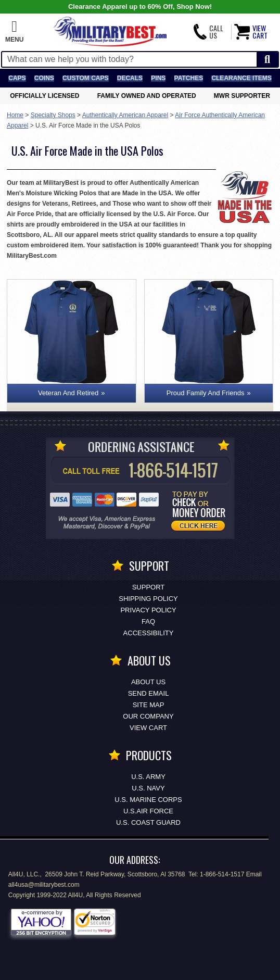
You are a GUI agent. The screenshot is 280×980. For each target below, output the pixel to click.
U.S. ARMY (148, 777)
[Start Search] (267, 60)
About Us (148, 682)
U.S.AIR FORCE (148, 811)
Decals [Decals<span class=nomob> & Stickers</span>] (130, 78)
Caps (17, 78)
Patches (189, 78)
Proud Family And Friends (206, 393)
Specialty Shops (53, 115)
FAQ (148, 621)
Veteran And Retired (68, 393)
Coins (44, 78)
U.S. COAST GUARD (148, 822)
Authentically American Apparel (125, 115)
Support (149, 587)
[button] (14, 32)
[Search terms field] (129, 59)
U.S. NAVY (148, 788)
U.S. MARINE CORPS (148, 800)
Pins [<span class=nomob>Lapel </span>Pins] (158, 78)
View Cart (148, 728)
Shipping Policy (148, 599)
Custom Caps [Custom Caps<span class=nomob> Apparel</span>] (85, 78)
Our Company (148, 716)
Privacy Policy (148, 610)
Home (15, 115)
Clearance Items (241, 78)
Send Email (149, 693)
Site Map (149, 705)
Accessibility (149, 633)
